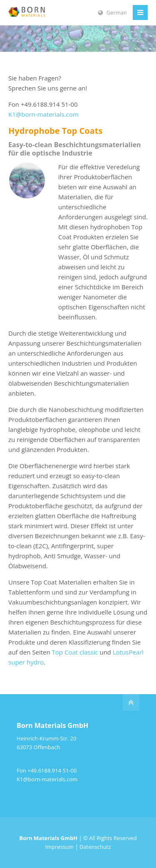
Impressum (59, 847)
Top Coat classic (75, 652)
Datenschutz (95, 847)
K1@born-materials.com (43, 114)
